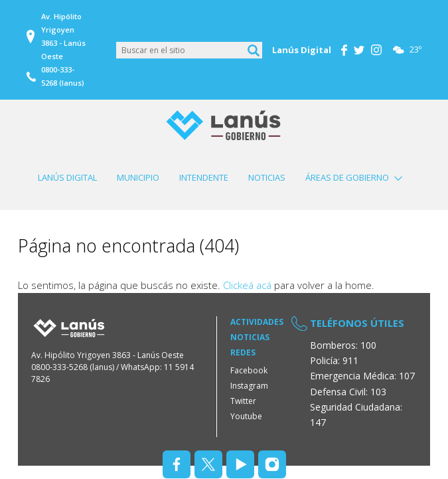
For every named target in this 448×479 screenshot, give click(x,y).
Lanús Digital (67, 177)
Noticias (267, 177)
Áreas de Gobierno (347, 177)
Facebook (249, 370)
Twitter (243, 401)
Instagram (249, 386)
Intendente (204, 177)
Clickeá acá (247, 285)
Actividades (257, 322)
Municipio (138, 177)
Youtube (246, 416)
